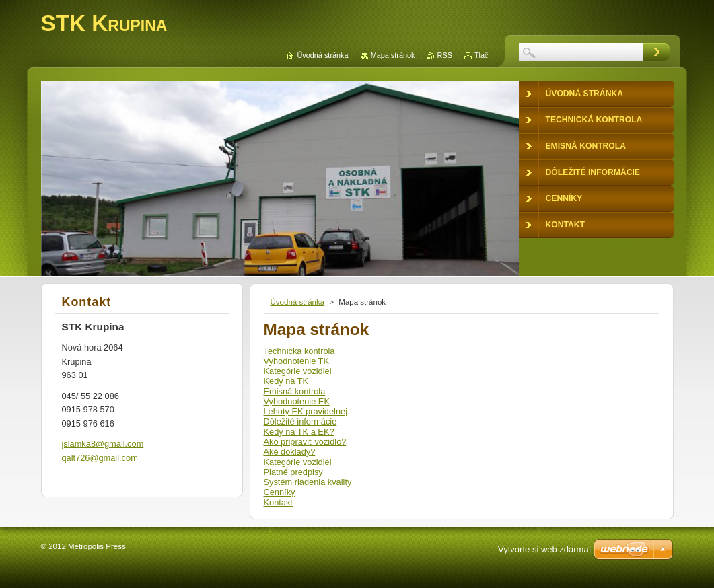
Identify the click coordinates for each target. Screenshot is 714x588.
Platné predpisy (293, 472)
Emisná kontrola (295, 391)
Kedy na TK (286, 381)
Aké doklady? (290, 452)
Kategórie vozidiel (298, 371)
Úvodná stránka (298, 302)
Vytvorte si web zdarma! (544, 549)
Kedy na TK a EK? (299, 432)
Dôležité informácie (300, 421)
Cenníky (280, 492)
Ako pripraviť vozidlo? (305, 442)
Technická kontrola (299, 351)
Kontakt (278, 502)
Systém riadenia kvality (308, 482)
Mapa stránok (393, 55)
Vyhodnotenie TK (296, 361)
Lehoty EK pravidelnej (306, 411)
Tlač (481, 55)
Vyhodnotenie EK (297, 401)
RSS (445, 55)
